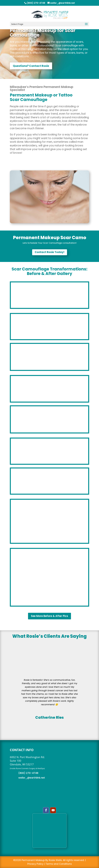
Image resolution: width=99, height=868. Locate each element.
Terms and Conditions (59, 864)
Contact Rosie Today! (50, 252)
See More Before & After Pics (50, 616)
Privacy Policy (35, 864)
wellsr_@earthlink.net (32, 778)
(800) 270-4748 (28, 773)
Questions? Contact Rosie (31, 66)
